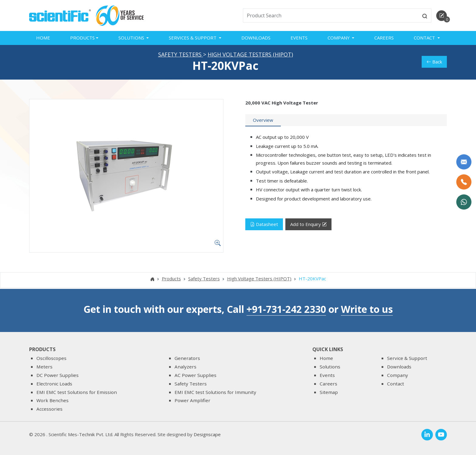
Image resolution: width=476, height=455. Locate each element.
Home (43, 38)
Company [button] (339, 38)
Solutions (330, 367)
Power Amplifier (192, 401)
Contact (396, 384)
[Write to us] (464, 162)
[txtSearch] (331, 15)
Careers (384, 38)
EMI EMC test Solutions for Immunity (215, 392)
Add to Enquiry (308, 226)
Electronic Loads (54, 384)
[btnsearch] (425, 15)
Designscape (207, 434)
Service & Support (407, 358)
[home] (60, 15)
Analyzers (185, 367)
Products (171, 280)
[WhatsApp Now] (464, 202)
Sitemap (329, 392)
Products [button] (82, 38)
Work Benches (53, 401)
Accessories (49, 409)
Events (299, 38)
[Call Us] (464, 182)
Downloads (256, 38)
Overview (263, 121)
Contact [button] (425, 38)
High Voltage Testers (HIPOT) (250, 55)
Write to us (367, 309)
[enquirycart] (442, 16)
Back (434, 63)
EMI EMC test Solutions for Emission (77, 392)
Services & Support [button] (193, 38)
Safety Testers (181, 55)
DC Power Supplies (58, 375)
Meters (44, 367)
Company (398, 375)
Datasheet (264, 225)
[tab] (263, 121)
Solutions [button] (132, 38)
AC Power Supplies (195, 375)
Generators (187, 358)
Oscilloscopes (51, 358)
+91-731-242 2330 (286, 309)
